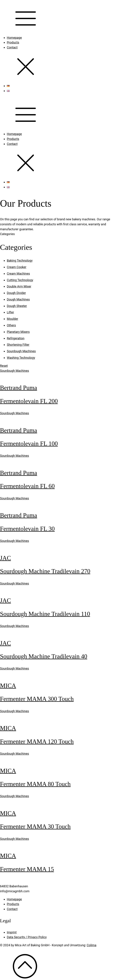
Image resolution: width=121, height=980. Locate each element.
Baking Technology (20, 261)
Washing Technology (21, 358)
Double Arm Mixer (19, 286)
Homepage (14, 38)
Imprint (12, 932)
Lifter (10, 312)
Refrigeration (16, 338)
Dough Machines (18, 299)
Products (13, 42)
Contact (12, 47)
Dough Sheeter (17, 306)
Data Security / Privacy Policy (27, 937)
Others (11, 325)
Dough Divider (16, 293)
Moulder (12, 319)
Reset (4, 366)
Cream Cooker (17, 267)
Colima (91, 945)
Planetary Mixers (18, 332)
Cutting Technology (20, 280)
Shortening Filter (18, 345)
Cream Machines (18, 274)
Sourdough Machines (21, 351)
